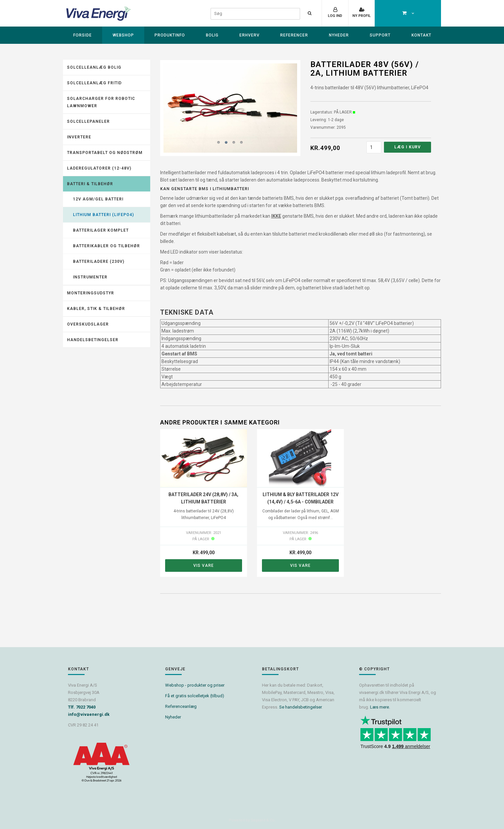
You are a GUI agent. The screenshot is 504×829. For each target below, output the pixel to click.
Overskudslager (88, 324)
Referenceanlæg (181, 706)
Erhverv (250, 35)
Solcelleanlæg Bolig (94, 67)
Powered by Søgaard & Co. (252, 820)
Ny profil (362, 16)
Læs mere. (380, 707)
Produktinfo (170, 35)
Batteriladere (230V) (99, 262)
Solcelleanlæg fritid (94, 83)
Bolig (212, 35)
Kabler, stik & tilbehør (96, 309)
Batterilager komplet (101, 230)
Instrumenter (90, 277)
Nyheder (339, 35)
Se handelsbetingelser (300, 707)
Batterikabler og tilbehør (106, 246)
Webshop (123, 35)
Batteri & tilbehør (90, 184)
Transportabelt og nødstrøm (105, 153)
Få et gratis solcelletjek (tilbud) (195, 696)
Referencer (294, 35)
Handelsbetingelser (93, 340)
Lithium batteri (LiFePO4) (103, 215)
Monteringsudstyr (91, 293)
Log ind (335, 16)
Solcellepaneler (88, 121)
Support (380, 35)
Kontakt (421, 35)
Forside (83, 35)
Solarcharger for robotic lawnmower (101, 102)
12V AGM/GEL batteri (98, 199)
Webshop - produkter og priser (195, 685)
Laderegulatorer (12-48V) (99, 168)
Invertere (79, 137)
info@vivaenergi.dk (89, 714)
